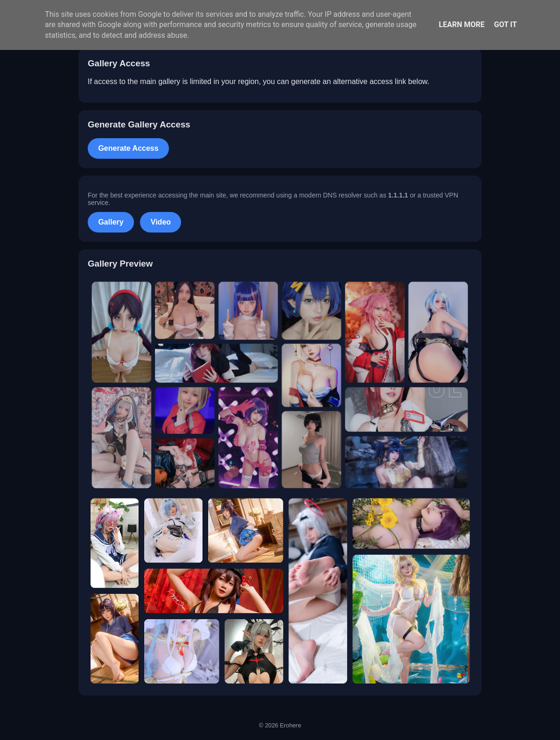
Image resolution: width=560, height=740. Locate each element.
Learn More (462, 25)
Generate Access (128, 148)
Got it (505, 25)
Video (161, 222)
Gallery (111, 222)
